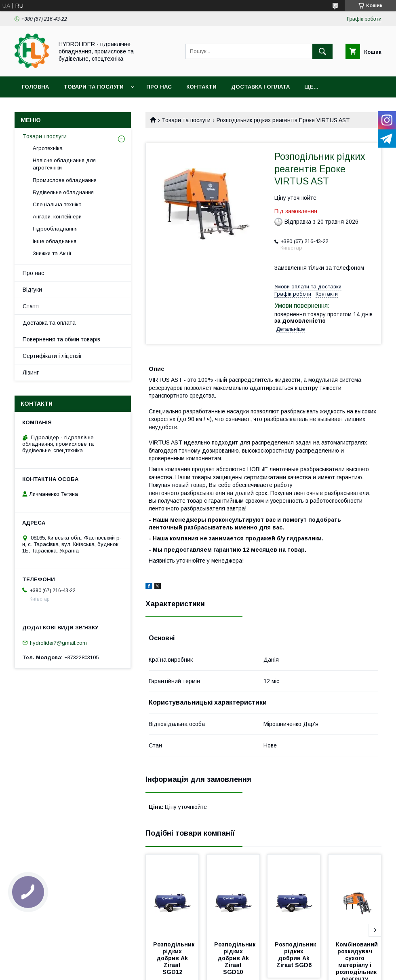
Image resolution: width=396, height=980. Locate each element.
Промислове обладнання (65, 180)
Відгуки (32, 290)
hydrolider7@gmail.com (58, 642)
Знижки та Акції (52, 253)
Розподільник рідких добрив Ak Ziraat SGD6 (296, 955)
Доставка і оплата (260, 87)
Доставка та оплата (49, 323)
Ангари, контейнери (57, 217)
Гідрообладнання (55, 229)
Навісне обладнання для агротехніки (64, 164)
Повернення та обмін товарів (61, 339)
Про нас (159, 87)
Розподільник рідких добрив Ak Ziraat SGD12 (175, 958)
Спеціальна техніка (57, 204)
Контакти (201, 87)
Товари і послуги (45, 136)
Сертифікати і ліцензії (52, 356)
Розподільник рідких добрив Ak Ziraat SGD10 (236, 958)
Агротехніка (48, 148)
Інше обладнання (55, 241)
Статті (31, 306)
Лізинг (31, 373)
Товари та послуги (94, 87)
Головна (35, 87)
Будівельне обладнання (63, 192)
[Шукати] (322, 51)
